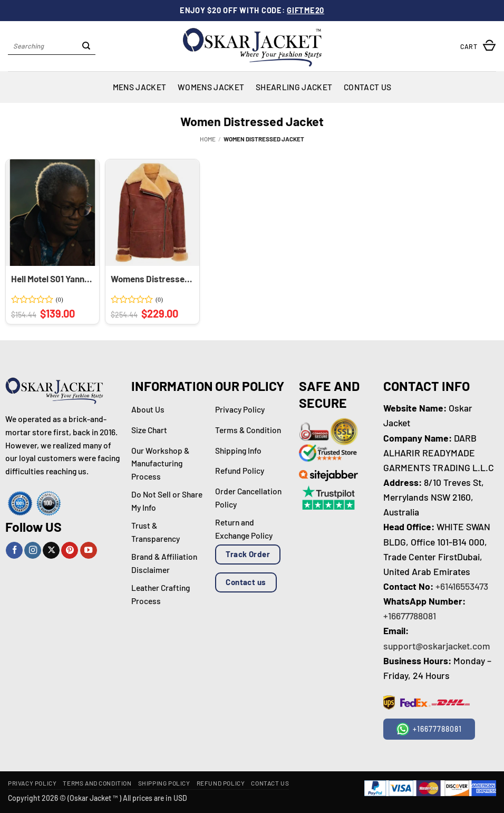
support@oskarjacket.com (437, 646)
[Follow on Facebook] (14, 551)
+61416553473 (462, 586)
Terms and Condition (97, 783)
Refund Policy (221, 783)
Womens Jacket (211, 87)
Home (208, 139)
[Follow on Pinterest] (70, 551)
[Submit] (86, 46)
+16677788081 (410, 616)
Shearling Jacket (294, 87)
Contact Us (367, 87)
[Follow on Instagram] (33, 551)
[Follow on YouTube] (89, 551)
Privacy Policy (32, 783)
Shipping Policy (164, 783)
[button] (478, 46)
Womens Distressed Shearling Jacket (151, 279)
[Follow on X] (51, 551)
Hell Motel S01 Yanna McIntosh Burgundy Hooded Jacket (52, 279)
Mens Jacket (139, 87)
